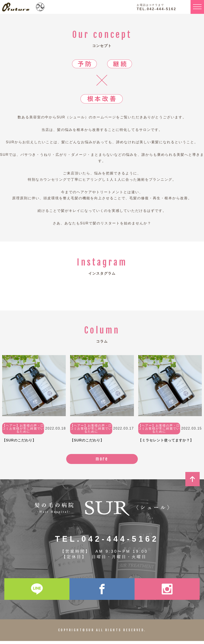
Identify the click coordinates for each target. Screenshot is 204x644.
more (102, 460)
